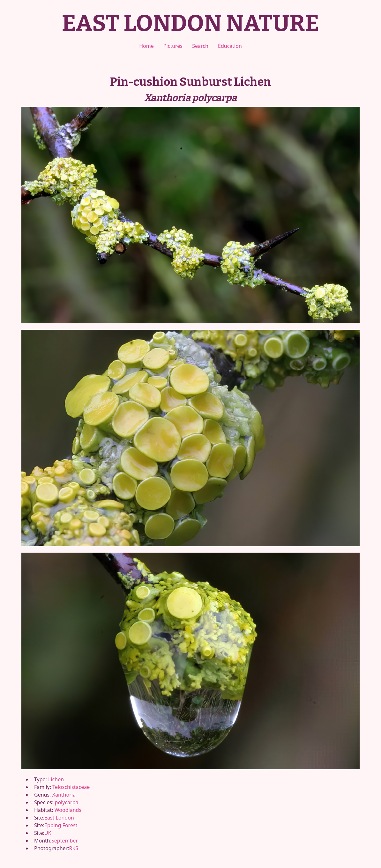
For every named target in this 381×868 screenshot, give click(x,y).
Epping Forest (61, 825)
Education (230, 46)
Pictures (173, 46)
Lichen (56, 779)
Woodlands (68, 810)
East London (59, 818)
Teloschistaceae (71, 787)
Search (200, 46)
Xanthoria (64, 795)
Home (146, 46)
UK (48, 833)
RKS (74, 848)
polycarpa (67, 802)
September (65, 841)
